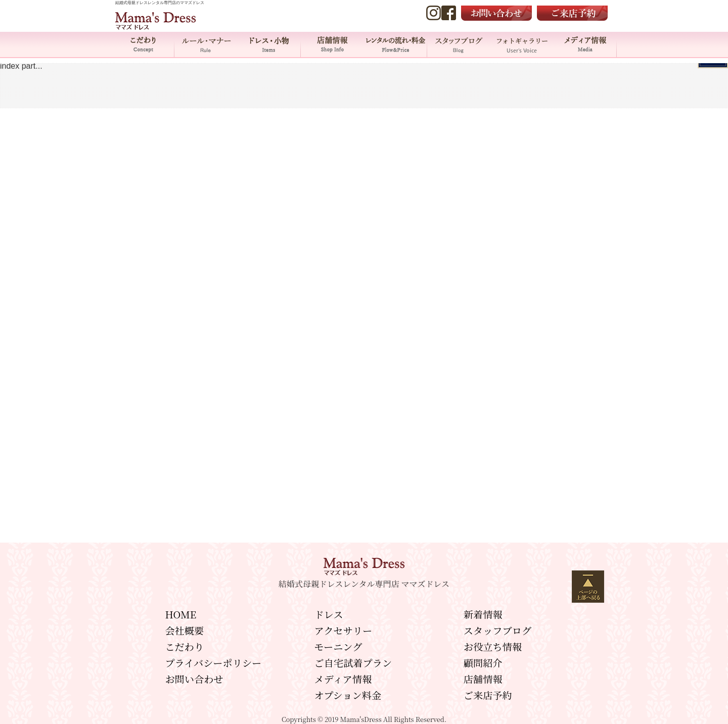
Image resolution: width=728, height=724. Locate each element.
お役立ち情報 (493, 646)
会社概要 (184, 630)
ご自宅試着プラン (353, 663)
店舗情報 (332, 44)
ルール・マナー (206, 44)
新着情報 (483, 614)
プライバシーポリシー (213, 663)
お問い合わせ (194, 679)
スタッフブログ (497, 630)
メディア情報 (585, 44)
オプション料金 (348, 695)
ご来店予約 (488, 695)
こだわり (143, 44)
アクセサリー (344, 630)
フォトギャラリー (522, 44)
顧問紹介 (483, 663)
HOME (180, 614)
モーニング (338, 646)
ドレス (329, 614)
